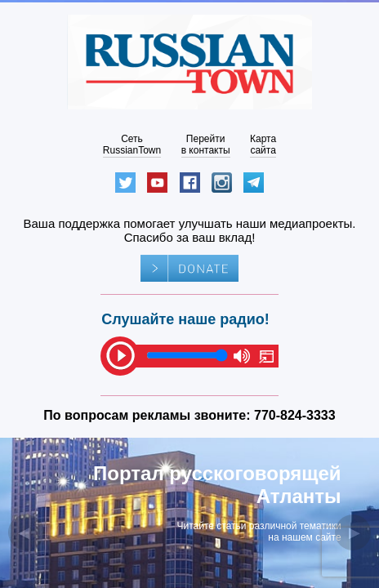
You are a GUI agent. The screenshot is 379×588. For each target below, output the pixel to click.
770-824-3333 (295, 415)
